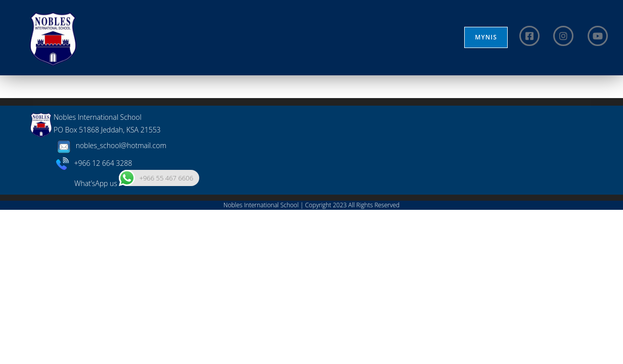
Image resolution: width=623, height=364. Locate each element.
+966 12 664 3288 (94, 317)
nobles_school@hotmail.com (110, 300)
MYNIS (486, 37)
